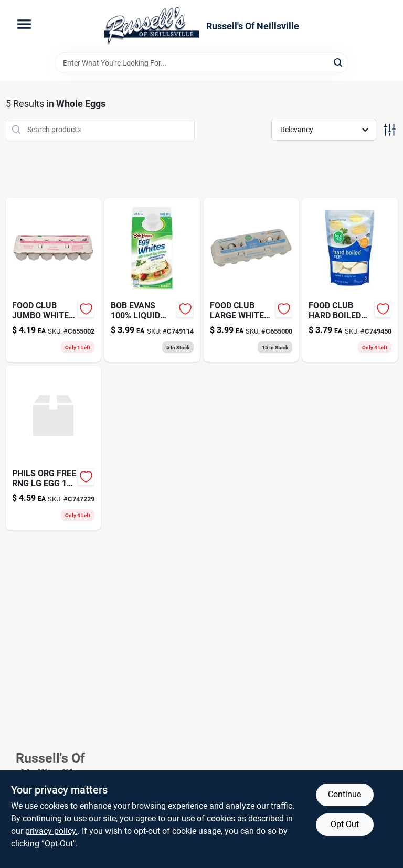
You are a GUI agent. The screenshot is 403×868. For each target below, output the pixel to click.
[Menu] (24, 24)
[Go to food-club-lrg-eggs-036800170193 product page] (251, 280)
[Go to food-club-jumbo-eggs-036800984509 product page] (54, 280)
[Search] (339, 62)
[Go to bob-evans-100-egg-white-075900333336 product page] (152, 280)
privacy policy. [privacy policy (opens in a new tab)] (51, 831)
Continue (344, 794)
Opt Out (345, 824)
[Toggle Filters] (390, 130)
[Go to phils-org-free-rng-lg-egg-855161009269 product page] (54, 448)
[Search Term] (201, 63)
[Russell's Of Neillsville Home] (152, 26)
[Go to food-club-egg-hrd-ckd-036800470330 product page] (350, 280)
